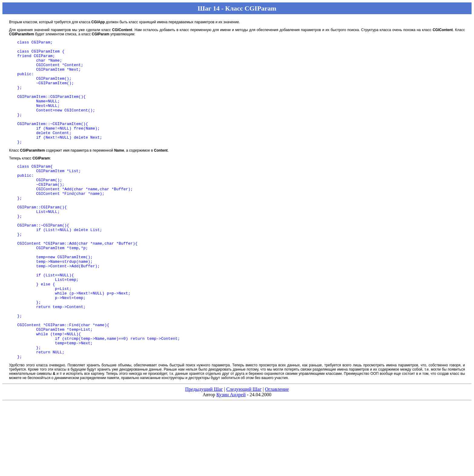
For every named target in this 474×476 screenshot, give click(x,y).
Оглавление (277, 449)
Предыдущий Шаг (204, 449)
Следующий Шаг (244, 449)
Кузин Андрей (231, 454)
